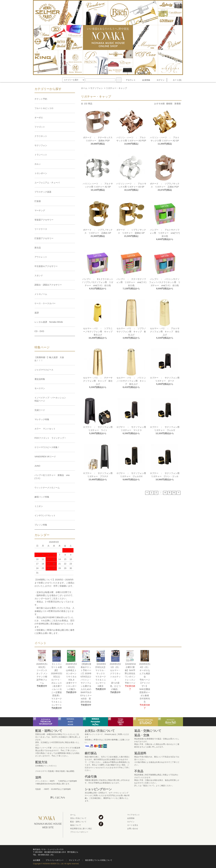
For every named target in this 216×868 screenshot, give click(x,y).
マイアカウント (133, 815)
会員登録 (144, 80)
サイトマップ (74, 860)
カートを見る (133, 825)
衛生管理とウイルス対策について (99, 860)
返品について (76, 825)
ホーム (84, 88)
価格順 (169, 104)
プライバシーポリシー (79, 832)
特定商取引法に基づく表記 (81, 829)
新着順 (178, 104)
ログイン (159, 80)
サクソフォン (97, 88)
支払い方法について (78, 818)
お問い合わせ (133, 829)
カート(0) (175, 80)
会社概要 (37, 860)
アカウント (129, 80)
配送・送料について (78, 822)
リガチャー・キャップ (116, 88)
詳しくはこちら (58, 797)
